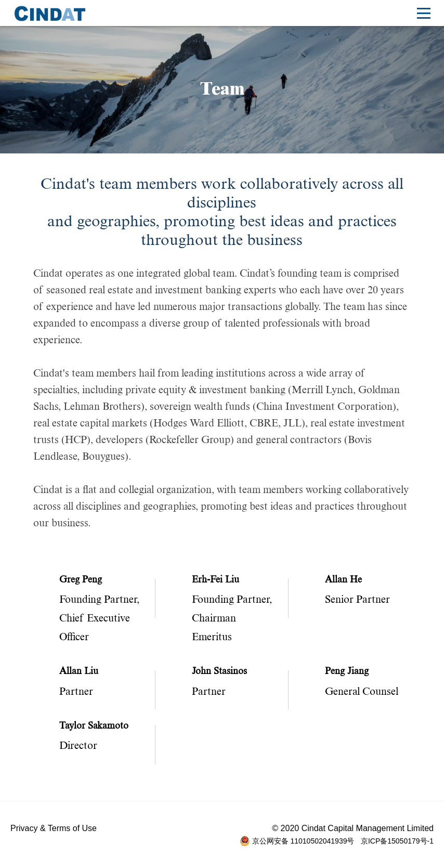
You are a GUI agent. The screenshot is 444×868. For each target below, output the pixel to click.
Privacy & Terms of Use (54, 828)
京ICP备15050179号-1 (397, 841)
